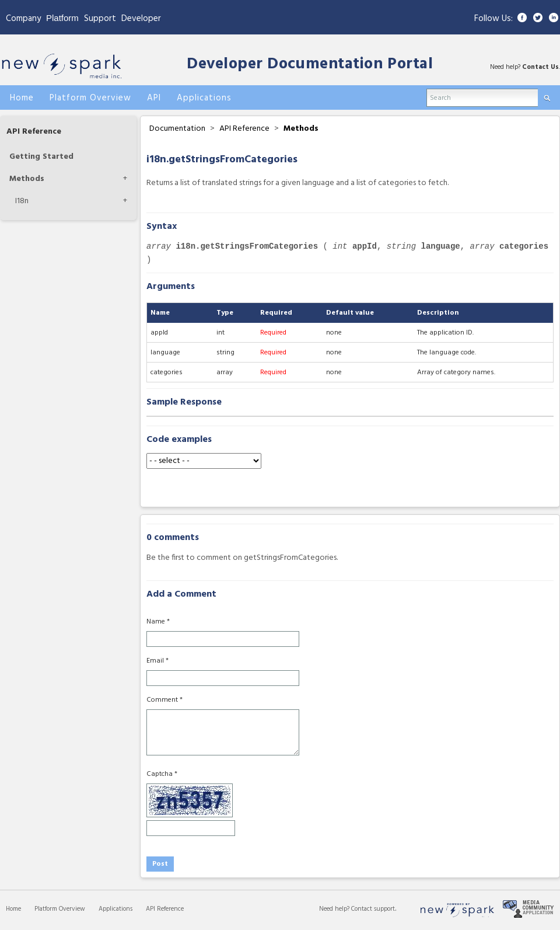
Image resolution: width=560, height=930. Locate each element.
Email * (157, 661)
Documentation (177, 129)
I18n (22, 201)
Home (13, 909)
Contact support (373, 909)
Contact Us (540, 67)
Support (100, 19)
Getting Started (41, 157)
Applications (116, 909)
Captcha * (162, 774)
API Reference (34, 132)
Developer (141, 19)
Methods (27, 179)
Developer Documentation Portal (310, 65)
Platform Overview (60, 909)
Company (23, 19)
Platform (62, 18)
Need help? (335, 909)
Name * (158, 622)
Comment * (164, 700)
